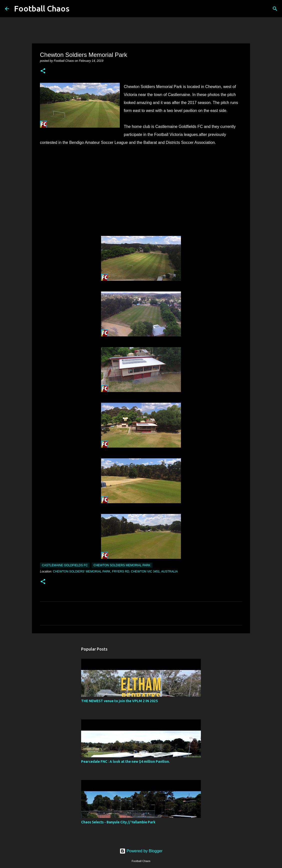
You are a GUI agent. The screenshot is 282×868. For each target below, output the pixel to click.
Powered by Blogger (141, 851)
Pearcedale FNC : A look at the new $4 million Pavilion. (125, 762)
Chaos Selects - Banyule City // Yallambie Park (118, 822)
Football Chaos (42, 8)
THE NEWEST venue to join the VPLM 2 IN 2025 (119, 701)
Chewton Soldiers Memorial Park (122, 565)
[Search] (76, 9)
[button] (43, 71)
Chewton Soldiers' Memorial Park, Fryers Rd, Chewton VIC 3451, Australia (115, 572)
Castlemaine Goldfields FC (65, 565)
